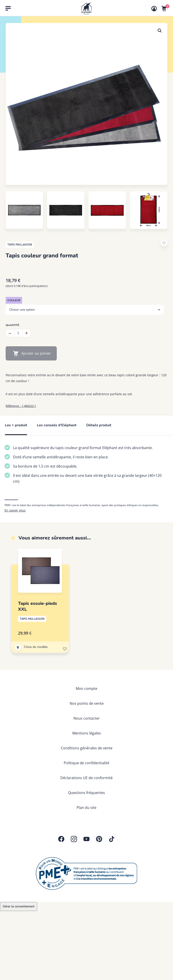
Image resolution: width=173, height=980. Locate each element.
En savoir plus (15, 510)
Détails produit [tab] (99, 425)
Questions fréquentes (86, 793)
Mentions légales (87, 733)
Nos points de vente (87, 703)
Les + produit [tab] (16, 425)
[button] (160, 31)
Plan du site (86, 808)
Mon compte (86, 689)
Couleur (14, 300)
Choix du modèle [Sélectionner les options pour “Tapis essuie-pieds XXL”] (36, 647)
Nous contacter (87, 718)
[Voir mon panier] (164, 9)
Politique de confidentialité (86, 763)
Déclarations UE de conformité (86, 778)
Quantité (12, 325)
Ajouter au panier (36, 353)
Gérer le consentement (19, 906)
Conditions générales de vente (87, 748)
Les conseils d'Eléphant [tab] (57, 425)
